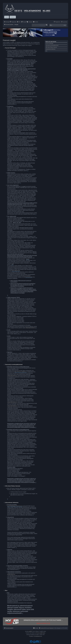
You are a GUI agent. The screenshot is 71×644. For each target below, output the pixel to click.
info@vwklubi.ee (11, 574)
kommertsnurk (29, 277)
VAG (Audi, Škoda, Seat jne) (51, 47)
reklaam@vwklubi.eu (30, 328)
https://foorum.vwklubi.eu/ (21, 372)
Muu (46, 51)
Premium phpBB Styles (41, 633)
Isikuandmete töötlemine (50, 49)
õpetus (28, 259)
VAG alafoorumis (16, 271)
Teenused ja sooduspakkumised (52, 45)
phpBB (30, 631)
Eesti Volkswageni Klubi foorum (15, 506)
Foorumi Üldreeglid (49, 43)
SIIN (13, 264)
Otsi (65, 25)
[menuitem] (13, 22)
